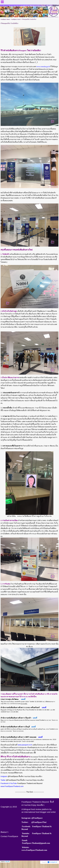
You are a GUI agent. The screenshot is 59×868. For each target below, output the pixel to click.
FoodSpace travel (16, 19)
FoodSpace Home (5, 19)
